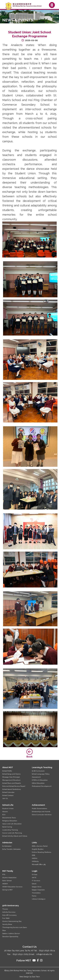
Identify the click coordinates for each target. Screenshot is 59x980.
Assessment (36, 777)
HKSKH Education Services (12, 887)
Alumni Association (9, 878)
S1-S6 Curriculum (38, 771)
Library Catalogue (39, 899)
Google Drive (37, 887)
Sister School (7, 881)
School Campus (8, 795)
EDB (33, 855)
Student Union (8, 808)
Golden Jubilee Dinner (11, 933)
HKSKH (5, 884)
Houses (5, 812)
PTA (4, 874)
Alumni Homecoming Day (12, 921)
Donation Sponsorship (10, 937)
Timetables (36, 893)
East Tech (36, 977)
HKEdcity (35, 861)
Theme (5, 909)
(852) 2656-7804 (47, 951)
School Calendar (8, 792)
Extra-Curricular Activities (42, 815)
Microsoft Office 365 (39, 864)
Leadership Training (10, 830)
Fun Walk (6, 918)
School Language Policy (41, 774)
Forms (34, 896)
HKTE (34, 878)
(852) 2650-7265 (20, 954)
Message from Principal (11, 777)
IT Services (36, 881)
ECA (4, 815)
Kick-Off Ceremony (9, 915)
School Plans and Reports (12, 783)
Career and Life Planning (12, 833)
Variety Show (7, 924)
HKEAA (35, 858)
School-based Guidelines (12, 789)
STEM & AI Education (40, 780)
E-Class (35, 874)
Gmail (34, 884)
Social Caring (7, 827)
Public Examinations (39, 808)
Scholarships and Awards (41, 812)
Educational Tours (9, 818)
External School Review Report (14, 786)
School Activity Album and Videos (15, 836)
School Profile (7, 771)
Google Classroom (38, 890)
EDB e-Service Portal (40, 846)
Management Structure (11, 780)
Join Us (5, 798)
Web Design (24, 977)
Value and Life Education (12, 824)
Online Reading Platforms (42, 852)
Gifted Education (38, 783)
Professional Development (42, 786)
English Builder (38, 849)
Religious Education (10, 821)
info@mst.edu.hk (44, 954)
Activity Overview (9, 912)
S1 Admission (7, 846)
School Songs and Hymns (11, 774)
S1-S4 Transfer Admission (11, 849)
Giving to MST (7, 890)
